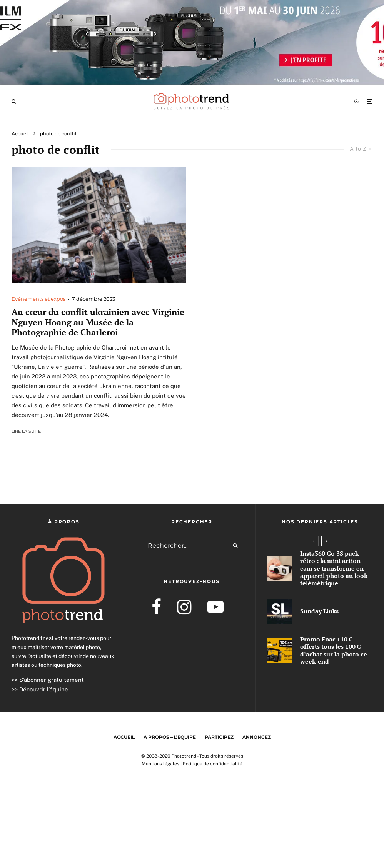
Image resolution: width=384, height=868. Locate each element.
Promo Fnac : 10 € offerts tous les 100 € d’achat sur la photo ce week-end (334, 651)
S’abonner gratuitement (52, 680)
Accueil (124, 737)
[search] (236, 546)
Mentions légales (160, 764)
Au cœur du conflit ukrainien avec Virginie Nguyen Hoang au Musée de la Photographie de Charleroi (98, 322)
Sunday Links (319, 611)
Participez (219, 737)
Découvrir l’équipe (44, 689)
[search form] (184, 546)
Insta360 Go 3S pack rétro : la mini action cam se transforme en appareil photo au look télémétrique (334, 568)
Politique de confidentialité (213, 764)
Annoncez (257, 737)
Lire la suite (26, 431)
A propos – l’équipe (170, 737)
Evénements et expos (38, 299)
